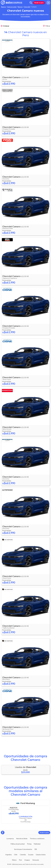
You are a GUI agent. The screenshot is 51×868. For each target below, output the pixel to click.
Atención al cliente (22, 839)
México (14, 860)
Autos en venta (12, 7)
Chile (16, 855)
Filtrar (47, 26)
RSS (36, 849)
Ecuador (31, 855)
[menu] (48, 3)
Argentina (9, 855)
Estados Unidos (41, 855)
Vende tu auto (39, 3)
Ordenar (5, 26)
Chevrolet (27, 7)
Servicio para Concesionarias (23, 849)
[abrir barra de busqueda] (31, 3)
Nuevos (3, 7)
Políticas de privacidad (18, 844)
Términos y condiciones (37, 839)
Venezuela (36, 860)
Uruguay (27, 860)
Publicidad (37, 844)
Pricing (29, 844)
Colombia (23, 855)
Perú (21, 860)
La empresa (10, 839)
